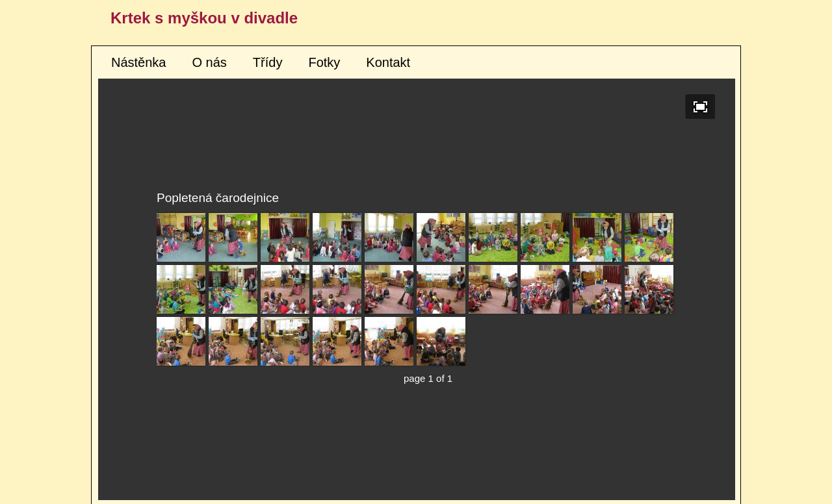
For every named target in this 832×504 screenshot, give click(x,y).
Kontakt (388, 62)
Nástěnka (139, 62)
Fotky (324, 62)
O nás (210, 62)
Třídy (268, 62)
